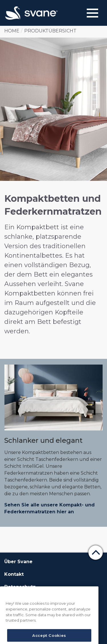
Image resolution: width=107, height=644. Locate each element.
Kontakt (14, 574)
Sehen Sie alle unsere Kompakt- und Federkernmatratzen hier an (50, 508)
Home (12, 31)
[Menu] (92, 13)
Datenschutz (20, 587)
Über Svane (18, 562)
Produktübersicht (50, 31)
